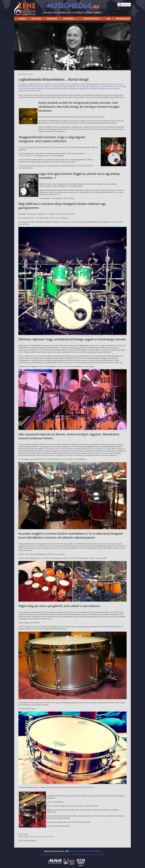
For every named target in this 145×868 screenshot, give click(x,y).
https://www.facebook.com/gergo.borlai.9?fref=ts (36, 837)
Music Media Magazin (55, 862)
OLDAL (21, 19)
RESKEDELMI (121, 19)
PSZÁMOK (50, 19)
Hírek (31, 74)
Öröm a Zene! (69, 862)
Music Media (23, 74)
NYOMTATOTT (88, 19)
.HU (106, 19)
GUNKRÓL (67, 19)
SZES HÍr (35, 19)
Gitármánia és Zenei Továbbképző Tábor (81, 862)
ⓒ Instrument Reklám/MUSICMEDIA (86, 851)
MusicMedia (25, 9)
